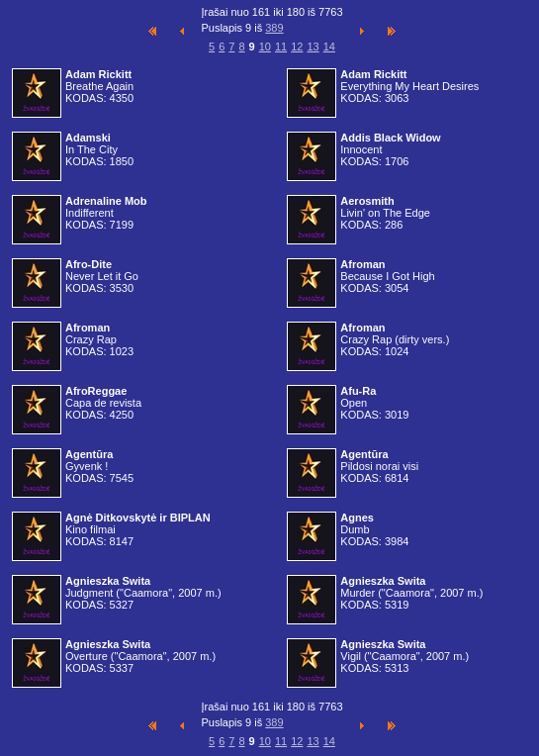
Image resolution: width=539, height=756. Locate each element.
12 (297, 47)
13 (313, 47)
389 (274, 28)
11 (281, 47)
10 (265, 47)
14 (329, 47)
